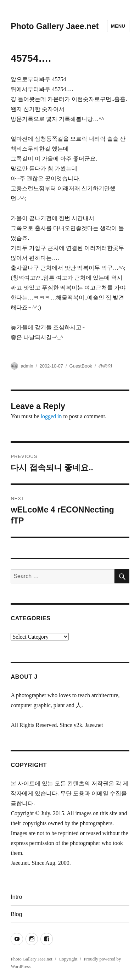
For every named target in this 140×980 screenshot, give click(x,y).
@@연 (105, 366)
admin (27, 366)
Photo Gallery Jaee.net (55, 26)
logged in (51, 416)
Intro (16, 897)
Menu (118, 26)
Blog (16, 914)
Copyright (68, 959)
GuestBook (81, 366)
